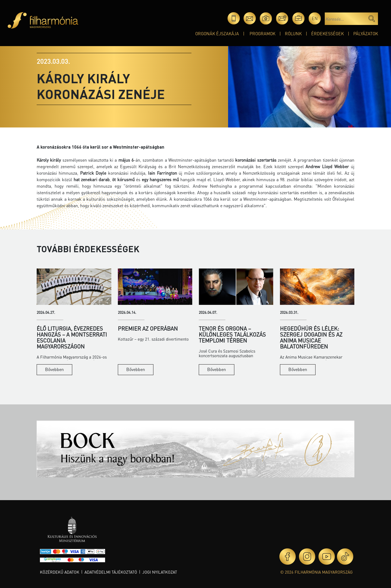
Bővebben (54, 369)
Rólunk (293, 33)
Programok (262, 33)
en (315, 18)
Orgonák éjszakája (217, 33)
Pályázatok (366, 33)
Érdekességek (327, 33)
